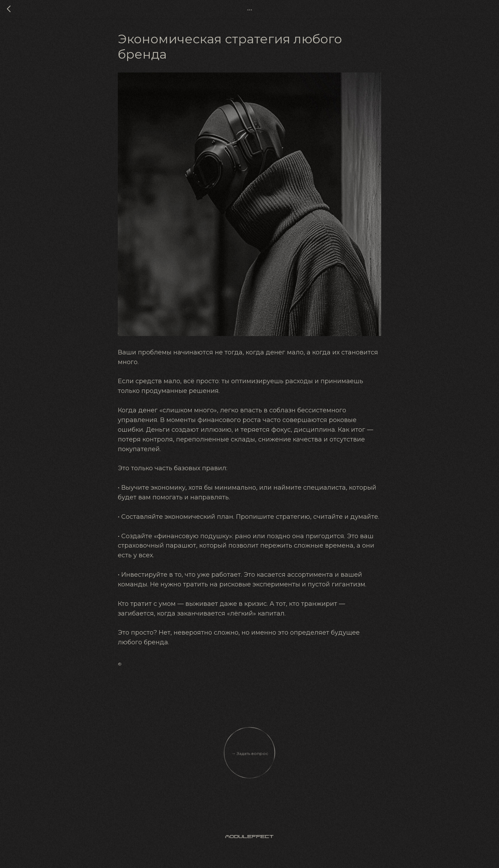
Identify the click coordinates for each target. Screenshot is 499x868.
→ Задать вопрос (250, 757)
